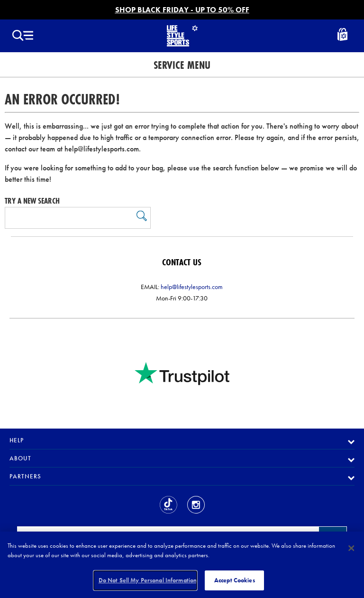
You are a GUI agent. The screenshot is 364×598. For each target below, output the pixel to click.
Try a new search (32, 201)
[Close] (351, 548)
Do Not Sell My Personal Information (148, 580)
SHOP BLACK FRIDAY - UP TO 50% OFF (182, 10)
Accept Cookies (235, 580)
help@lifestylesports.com (192, 287)
